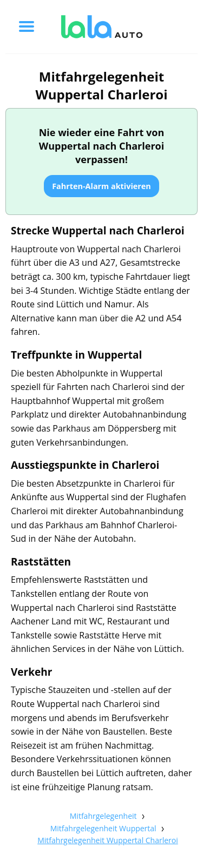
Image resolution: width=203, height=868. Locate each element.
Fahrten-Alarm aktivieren (101, 186)
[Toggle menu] (27, 26)
